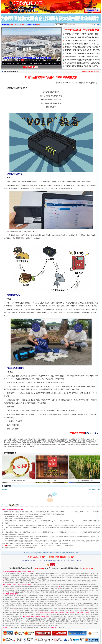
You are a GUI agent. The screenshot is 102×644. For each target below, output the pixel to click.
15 (59, 60)
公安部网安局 (80, 83)
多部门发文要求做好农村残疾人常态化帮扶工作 (82, 50)
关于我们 (26, 553)
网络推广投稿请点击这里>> (91, 71)
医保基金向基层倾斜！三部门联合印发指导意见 (82, 63)
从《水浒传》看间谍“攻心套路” (12, 63)
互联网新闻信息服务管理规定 (34, 516)
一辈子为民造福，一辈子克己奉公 (82, 30)
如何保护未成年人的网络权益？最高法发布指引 (82, 57)
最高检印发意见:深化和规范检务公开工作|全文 (82, 44)
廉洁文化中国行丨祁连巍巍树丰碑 (34, 63)
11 (48, 60)
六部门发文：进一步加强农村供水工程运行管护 (82, 53)
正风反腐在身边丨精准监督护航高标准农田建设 (82, 37)
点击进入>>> (40, 25)
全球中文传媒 (18, 6)
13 (53, 60)
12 (50, 60)
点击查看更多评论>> (95, 489)
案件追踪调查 (13, 71)
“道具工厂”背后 (52, 481)
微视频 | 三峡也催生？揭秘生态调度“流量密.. (60, 63)
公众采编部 (33, 553)
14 (56, 60)
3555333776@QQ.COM (17, 25)
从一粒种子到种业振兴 (86, 481)
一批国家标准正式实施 (18, 481)
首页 (5, 71)
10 (45, 60)
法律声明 (40, 553)
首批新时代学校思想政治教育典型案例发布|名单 (82, 47)
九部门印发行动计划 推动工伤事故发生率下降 (82, 66)
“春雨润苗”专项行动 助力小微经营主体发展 (81, 41)
